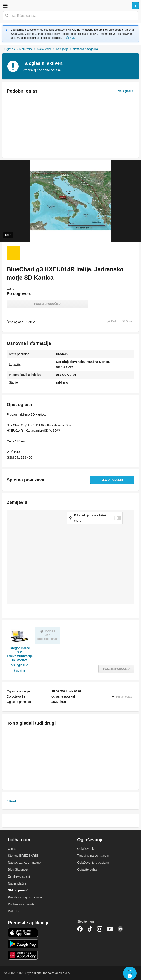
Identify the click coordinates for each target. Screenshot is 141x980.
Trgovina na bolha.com (93, 856)
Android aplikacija (23, 944)
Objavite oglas (87, 869)
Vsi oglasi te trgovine (20, 668)
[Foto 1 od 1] (13, 253)
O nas (12, 849)
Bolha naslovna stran (70, 6)
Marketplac (26, 49)
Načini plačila (17, 883)
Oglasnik (10, 49)
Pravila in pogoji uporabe (25, 897)
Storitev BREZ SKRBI (23, 856)
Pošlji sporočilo (47, 304)
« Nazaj (11, 801)
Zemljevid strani (19, 876)
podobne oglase (49, 70)
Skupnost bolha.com (120, 929)
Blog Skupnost (18, 869)
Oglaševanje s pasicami (94, 863)
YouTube (110, 929)
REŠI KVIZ (69, 38)
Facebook (80, 929)
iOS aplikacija (23, 933)
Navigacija (62, 49)
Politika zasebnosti (21, 904)
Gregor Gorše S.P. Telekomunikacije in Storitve (20, 654)
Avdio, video (44, 49)
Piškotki (13, 911)
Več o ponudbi (112, 480)
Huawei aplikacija (23, 955)
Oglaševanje (86, 849)
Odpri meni (5, 6)
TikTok (90, 929)
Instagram (100, 929)
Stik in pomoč (18, 890)
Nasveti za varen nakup (24, 863)
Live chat (130, 973)
